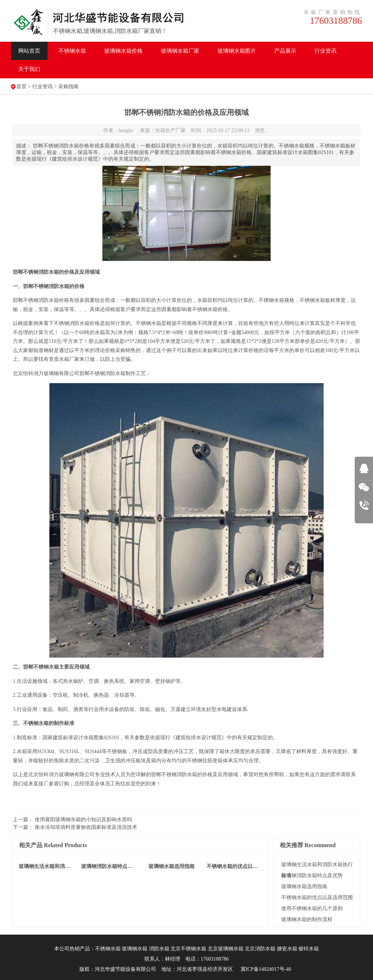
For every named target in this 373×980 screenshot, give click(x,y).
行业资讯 (325, 51)
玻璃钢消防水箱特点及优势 (312, 876)
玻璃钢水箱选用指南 (304, 887)
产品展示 (285, 51)
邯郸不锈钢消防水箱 (36, 300)
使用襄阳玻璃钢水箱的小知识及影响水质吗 (83, 820)
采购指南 (68, 87)
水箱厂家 (180, 51)
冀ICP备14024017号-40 (266, 969)
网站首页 (29, 51)
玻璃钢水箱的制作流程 (307, 919)
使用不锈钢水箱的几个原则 (312, 908)
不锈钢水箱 (72, 51)
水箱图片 (237, 51)
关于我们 (29, 69)
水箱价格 (123, 51)
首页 (22, 87)
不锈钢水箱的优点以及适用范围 (317, 897)
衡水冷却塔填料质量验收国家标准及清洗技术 (86, 827)
